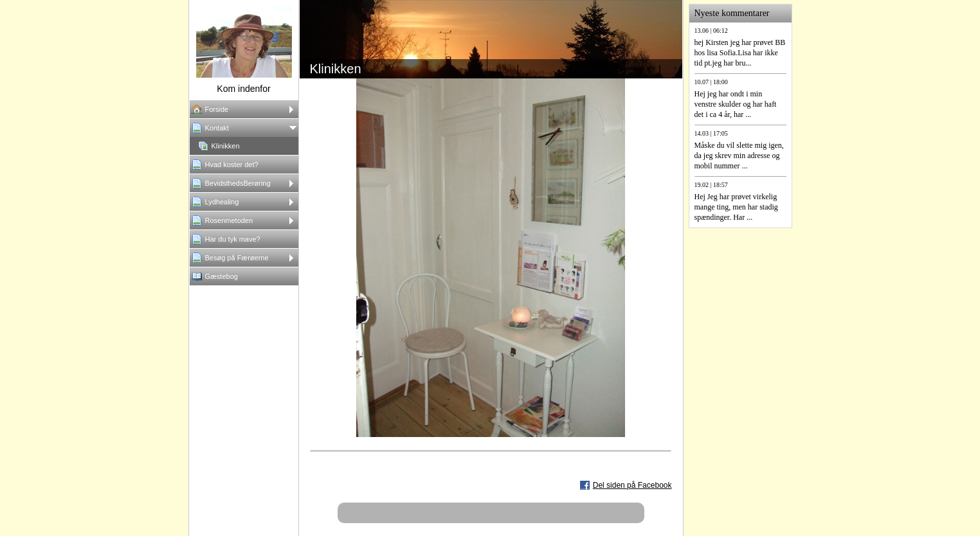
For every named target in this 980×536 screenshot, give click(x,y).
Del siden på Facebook (632, 485)
